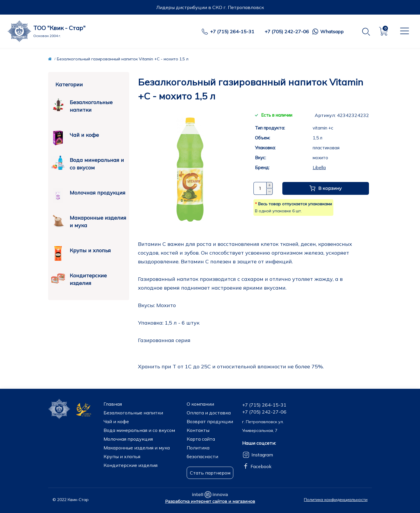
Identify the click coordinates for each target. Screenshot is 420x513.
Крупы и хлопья (81, 251)
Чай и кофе (75, 135)
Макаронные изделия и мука (89, 221)
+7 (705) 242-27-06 (287, 31)
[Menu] (404, 31)
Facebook (261, 466)
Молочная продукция (88, 193)
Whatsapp (332, 31)
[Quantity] (260, 188)
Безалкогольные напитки (82, 106)
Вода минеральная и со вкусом (87, 163)
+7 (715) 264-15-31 (232, 31)
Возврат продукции (210, 421)
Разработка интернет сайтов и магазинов (210, 501)
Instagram (262, 455)
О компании (200, 404)
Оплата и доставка (209, 413)
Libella (319, 168)
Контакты (198, 430)
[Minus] (269, 192)
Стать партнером (210, 473)
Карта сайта (201, 439)
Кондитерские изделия (79, 279)
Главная (113, 404)
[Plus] (269, 185)
